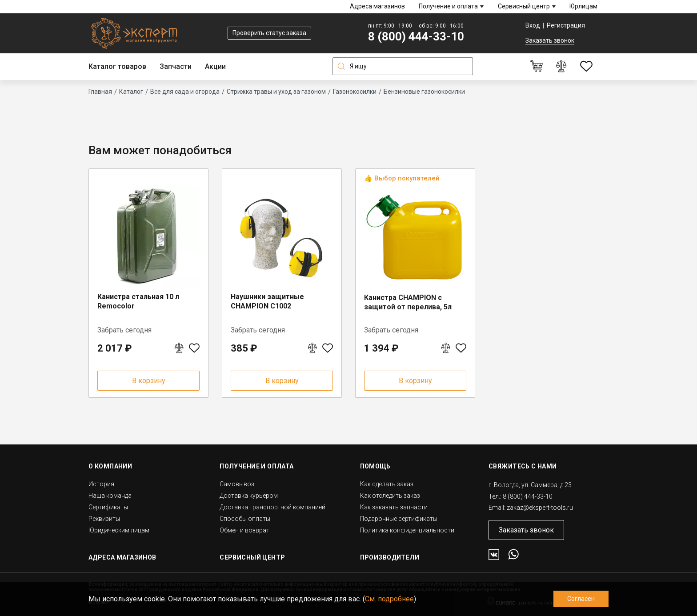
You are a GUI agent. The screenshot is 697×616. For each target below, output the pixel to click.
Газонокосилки (355, 92)
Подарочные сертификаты (399, 519)
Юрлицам (583, 6)
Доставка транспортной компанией (272, 507)
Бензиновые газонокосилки (424, 92)
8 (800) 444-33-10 (416, 36)
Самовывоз (237, 484)
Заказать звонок (550, 40)
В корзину (149, 381)
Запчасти (176, 66)
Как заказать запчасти (394, 507)
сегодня (138, 330)
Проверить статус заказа (269, 33)
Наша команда (110, 496)
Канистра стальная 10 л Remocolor (138, 301)
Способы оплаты (245, 519)
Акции (215, 66)
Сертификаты (108, 507)
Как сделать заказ (387, 484)
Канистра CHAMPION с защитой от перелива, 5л (408, 302)
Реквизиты (104, 519)
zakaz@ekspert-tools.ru (540, 508)
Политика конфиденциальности (407, 530)
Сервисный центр (524, 6)
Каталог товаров (117, 66)
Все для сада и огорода (185, 92)
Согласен (581, 599)
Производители (390, 557)
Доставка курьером (249, 496)
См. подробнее (389, 599)
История (101, 484)
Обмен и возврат (244, 530)
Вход (533, 25)
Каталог (131, 92)
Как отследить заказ (390, 496)
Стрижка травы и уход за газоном (276, 92)
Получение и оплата (448, 6)
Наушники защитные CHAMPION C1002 (267, 301)
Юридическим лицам (119, 530)
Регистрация (566, 25)
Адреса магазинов (377, 6)
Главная (100, 92)
